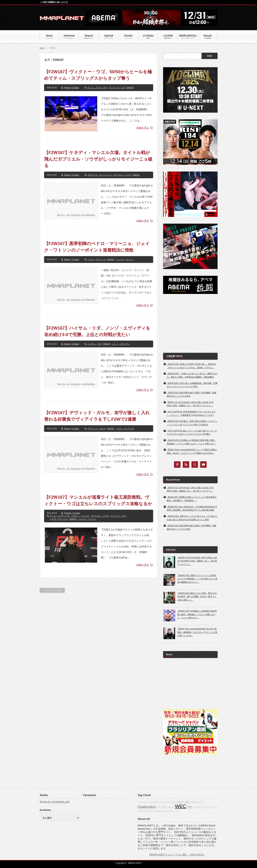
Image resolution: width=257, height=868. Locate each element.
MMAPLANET (135, 863)
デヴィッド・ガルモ (96, 429)
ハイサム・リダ (94, 344)
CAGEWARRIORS (157, 811)
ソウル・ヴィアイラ (125, 429)
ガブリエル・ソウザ (122, 175)
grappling (170, 811)
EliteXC (181, 802)
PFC (164, 807)
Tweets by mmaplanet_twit (55, 802)
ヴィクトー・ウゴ (117, 88)
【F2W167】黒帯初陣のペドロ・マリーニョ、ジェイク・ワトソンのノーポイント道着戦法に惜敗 (97, 247)
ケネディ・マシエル (80, 516)
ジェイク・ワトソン (125, 259)
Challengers (147, 807)
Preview (68, 513)
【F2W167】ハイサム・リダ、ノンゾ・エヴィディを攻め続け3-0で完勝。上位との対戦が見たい (97, 331)
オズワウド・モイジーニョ (99, 175)
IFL (139, 802)
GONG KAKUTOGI (209, 807)
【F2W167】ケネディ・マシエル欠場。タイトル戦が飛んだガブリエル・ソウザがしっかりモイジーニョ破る (98, 159)
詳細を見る (143, 128)
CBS (177, 811)
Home (42, 48)
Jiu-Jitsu (196, 807)
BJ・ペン (191, 802)
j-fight (159, 807)
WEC (181, 806)
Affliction (171, 807)
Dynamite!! (172, 802)
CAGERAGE (143, 811)
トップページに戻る (52, 590)
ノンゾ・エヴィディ (121, 344)
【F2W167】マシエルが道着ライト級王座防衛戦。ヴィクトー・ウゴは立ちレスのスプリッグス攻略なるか (98, 500)
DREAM (163, 802)
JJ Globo (75, 88)
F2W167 (130, 88)
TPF (190, 807)
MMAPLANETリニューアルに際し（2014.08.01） (178, 855)
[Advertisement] (190, 323)
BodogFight (154, 802)
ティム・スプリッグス (97, 88)
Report (67, 88)
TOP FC (200, 802)
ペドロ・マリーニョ (96, 259)
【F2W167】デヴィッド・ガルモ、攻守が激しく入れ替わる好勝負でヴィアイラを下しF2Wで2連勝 (97, 416)
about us (145, 802)
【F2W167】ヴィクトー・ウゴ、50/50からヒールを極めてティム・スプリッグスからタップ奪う (98, 75)
